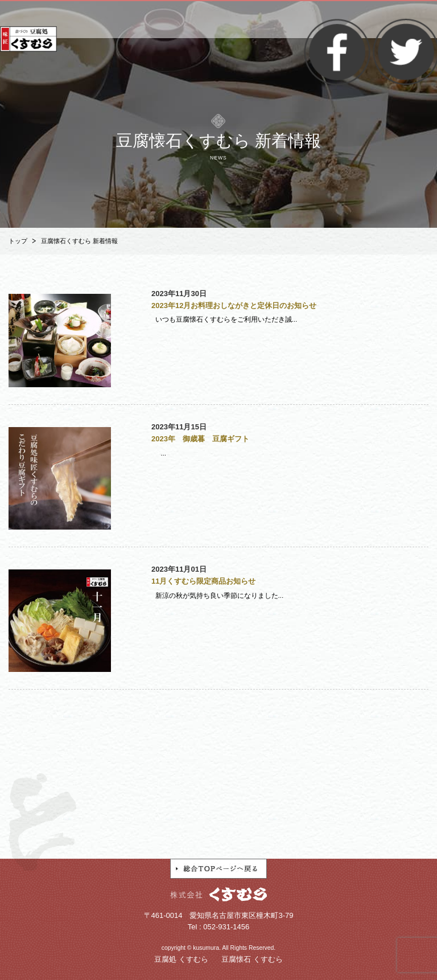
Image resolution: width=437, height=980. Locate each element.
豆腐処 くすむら (181, 959)
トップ (18, 241)
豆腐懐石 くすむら (252, 959)
